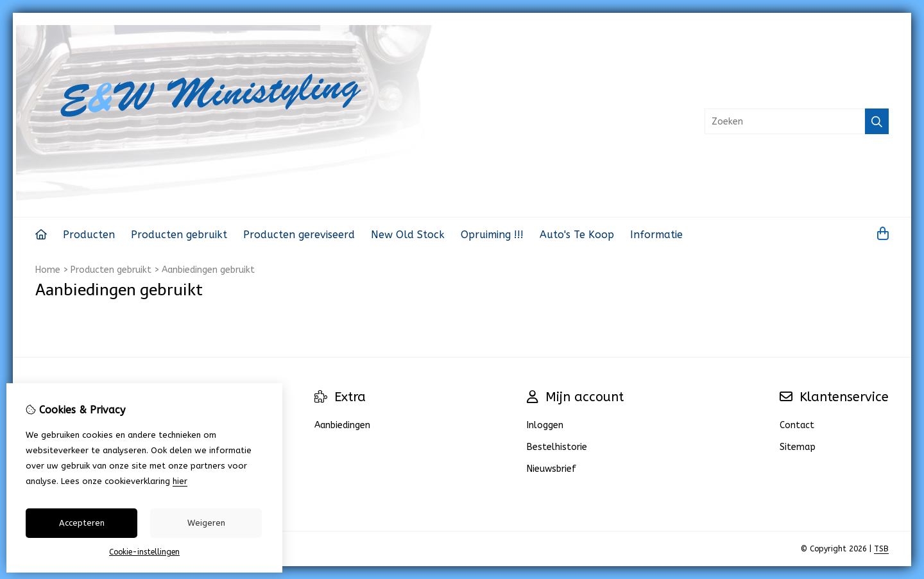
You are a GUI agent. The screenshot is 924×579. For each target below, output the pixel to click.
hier (180, 481)
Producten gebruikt (179, 235)
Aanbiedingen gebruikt (208, 270)
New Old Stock (408, 235)
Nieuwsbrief (552, 469)
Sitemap (798, 447)
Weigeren (206, 523)
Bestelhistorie (557, 447)
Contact (797, 425)
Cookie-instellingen (144, 552)
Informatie (656, 235)
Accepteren (82, 523)
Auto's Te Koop (577, 235)
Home (48, 270)
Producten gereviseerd (299, 235)
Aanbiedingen (342, 425)
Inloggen (545, 425)
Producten (89, 235)
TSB (881, 549)
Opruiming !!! (492, 235)
